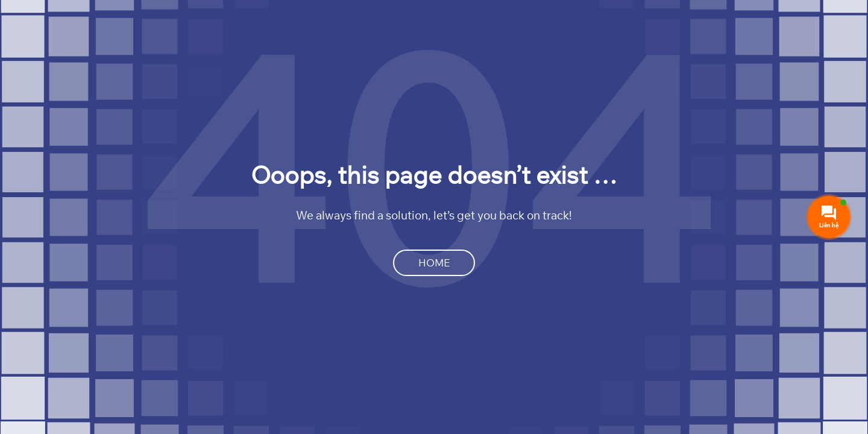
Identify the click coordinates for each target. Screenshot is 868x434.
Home (434, 263)
